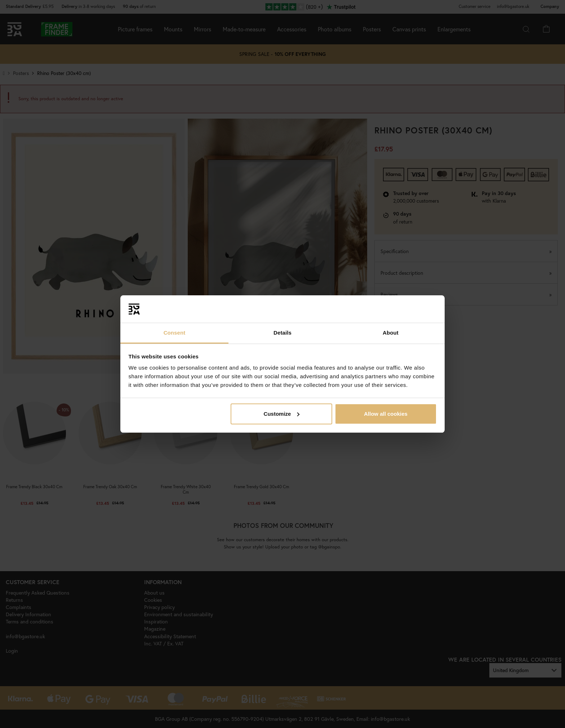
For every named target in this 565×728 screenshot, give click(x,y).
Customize (282, 414)
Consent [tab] (175, 333)
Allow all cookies (386, 414)
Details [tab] (282, 333)
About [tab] (391, 333)
